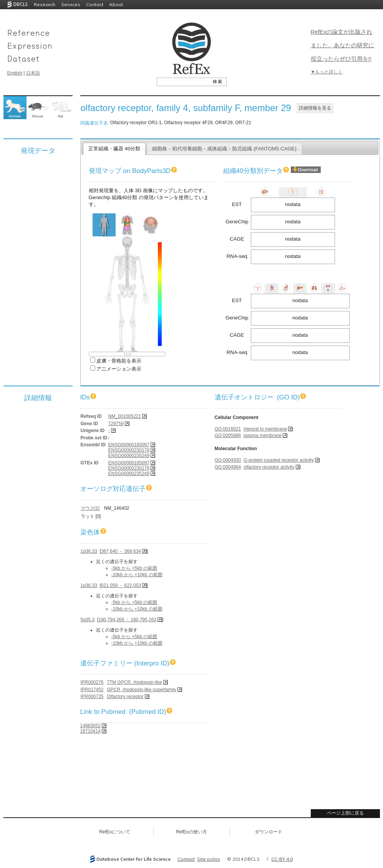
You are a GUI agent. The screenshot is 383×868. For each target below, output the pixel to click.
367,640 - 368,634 (121, 551)
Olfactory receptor (125, 697)
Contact (95, 4)
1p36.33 (89, 551)
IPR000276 (92, 682)
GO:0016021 (228, 429)
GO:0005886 (228, 436)
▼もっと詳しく (327, 72)
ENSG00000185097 (129, 445)
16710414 (90, 731)
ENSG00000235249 (129, 456)
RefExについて (115, 832)
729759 (116, 424)
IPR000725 (92, 697)
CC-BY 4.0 (282, 859)
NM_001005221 (125, 416)
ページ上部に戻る (345, 813)
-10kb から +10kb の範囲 (137, 575)
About (116, 4)
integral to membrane (265, 429)
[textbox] (183, 81)
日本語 (33, 73)
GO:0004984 (228, 467)
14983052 (90, 726)
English (15, 73)
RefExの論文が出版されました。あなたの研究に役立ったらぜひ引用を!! (342, 45)
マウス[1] (90, 508)
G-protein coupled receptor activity (279, 460)
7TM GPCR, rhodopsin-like (134, 682)
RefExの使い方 (191, 832)
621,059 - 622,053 (121, 585)
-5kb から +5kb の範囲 (134, 568)
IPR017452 (92, 690)
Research (45, 4)
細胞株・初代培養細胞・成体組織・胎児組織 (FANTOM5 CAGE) (224, 149)
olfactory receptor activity (269, 467)
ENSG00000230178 (129, 450)
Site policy (209, 859)
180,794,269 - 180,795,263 (127, 620)
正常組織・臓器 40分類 (114, 149)
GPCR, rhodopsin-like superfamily (142, 690)
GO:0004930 (228, 460)
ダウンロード (269, 832)
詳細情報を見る (315, 108)
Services (71, 4)
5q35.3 (88, 620)
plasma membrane (263, 436)
